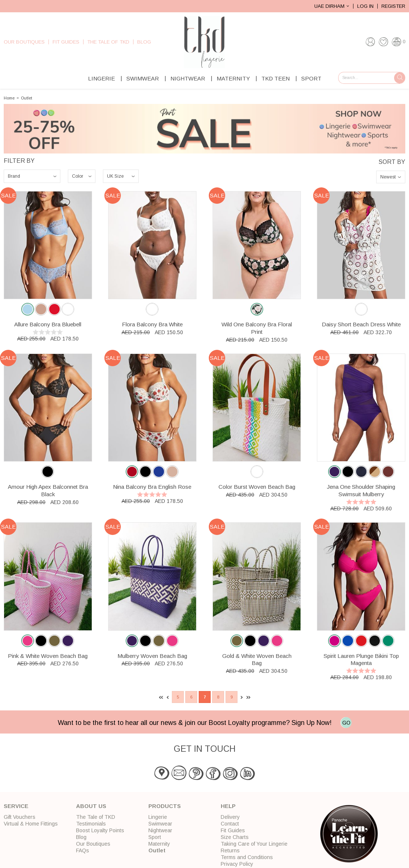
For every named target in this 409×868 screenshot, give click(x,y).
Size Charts (235, 837)
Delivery (230, 817)
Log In (365, 6)
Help (228, 806)
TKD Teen (276, 78)
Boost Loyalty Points (100, 830)
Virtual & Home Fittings (31, 824)
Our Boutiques (24, 42)
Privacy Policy (237, 864)
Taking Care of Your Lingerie (254, 844)
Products (165, 806)
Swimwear (143, 78)
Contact (230, 824)
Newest (388, 177)
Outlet (26, 98)
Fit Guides (66, 42)
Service (16, 806)
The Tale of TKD (108, 42)
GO (346, 723)
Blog (144, 42)
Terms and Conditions (247, 857)
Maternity (233, 78)
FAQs (83, 850)
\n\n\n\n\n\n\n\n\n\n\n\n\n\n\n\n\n (82, 176)
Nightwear (188, 78)
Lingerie (101, 78)
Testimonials (91, 824)
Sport (311, 78)
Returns (230, 850)
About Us (91, 806)
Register (393, 6)
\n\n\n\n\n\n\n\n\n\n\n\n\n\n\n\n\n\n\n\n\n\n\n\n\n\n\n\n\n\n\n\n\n (32, 176)
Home (9, 98)
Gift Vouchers (20, 817)
